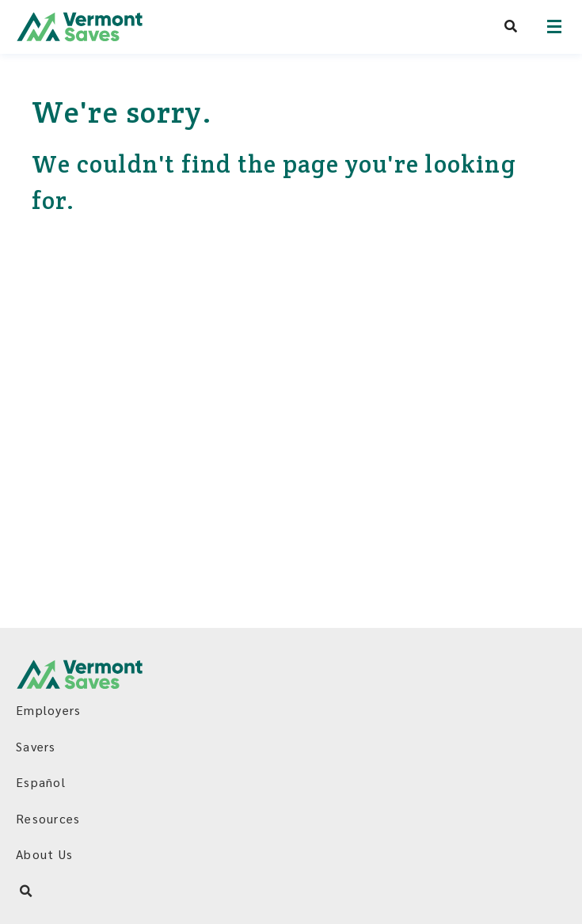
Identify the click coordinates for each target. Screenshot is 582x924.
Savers (36, 746)
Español (41, 782)
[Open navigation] (554, 27)
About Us (44, 854)
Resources (48, 818)
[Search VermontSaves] (511, 27)
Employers (48, 710)
